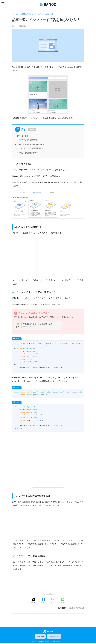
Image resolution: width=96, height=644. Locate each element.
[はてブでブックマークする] (53, 601)
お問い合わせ (54, 637)
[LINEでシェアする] (63, 601)
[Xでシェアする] (33, 601)
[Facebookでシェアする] (43, 601)
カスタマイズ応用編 (76, 608)
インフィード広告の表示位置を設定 (32, 148)
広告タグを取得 (23, 135)
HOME (48, 632)
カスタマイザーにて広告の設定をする (31, 144)
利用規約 (40, 637)
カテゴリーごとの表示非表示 (28, 152)
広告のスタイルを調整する (29, 139)
